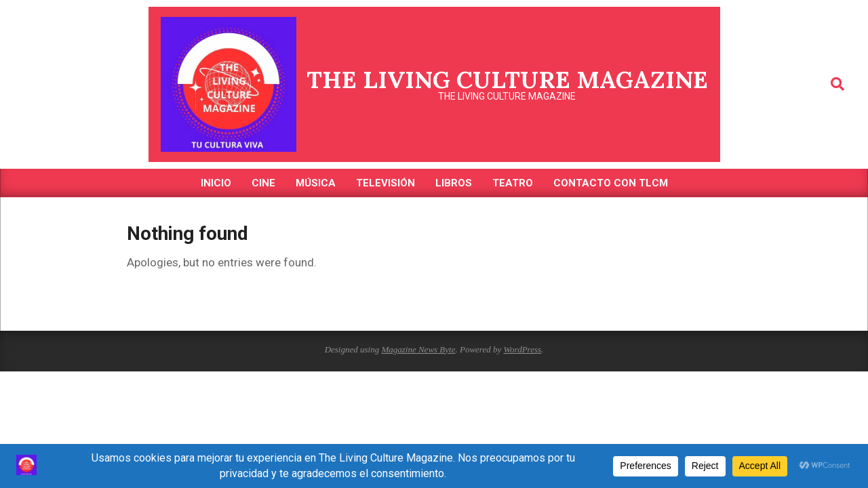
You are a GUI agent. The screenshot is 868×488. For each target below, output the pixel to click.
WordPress (522, 349)
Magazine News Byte (418, 349)
